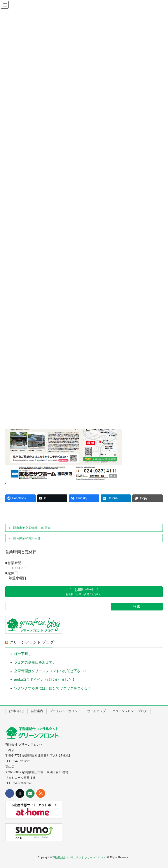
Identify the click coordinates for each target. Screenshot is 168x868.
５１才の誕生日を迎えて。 (35, 662)
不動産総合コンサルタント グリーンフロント (79, 857)
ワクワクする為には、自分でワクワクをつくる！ (52, 688)
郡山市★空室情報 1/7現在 (32, 528)
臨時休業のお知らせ (27, 538)
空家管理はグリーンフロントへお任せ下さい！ (51, 671)
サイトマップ (96, 711)
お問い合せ (16, 711)
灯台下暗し (23, 654)
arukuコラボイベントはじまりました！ (45, 679)
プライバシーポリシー (65, 711)
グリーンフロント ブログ (32, 642)
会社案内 (37, 711)
